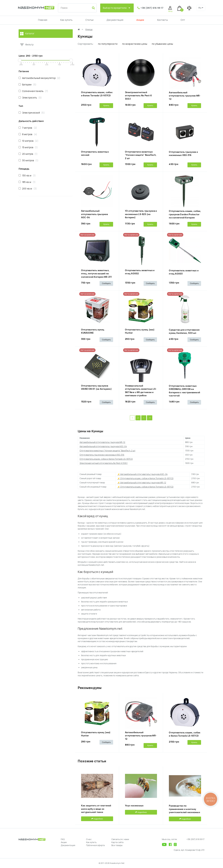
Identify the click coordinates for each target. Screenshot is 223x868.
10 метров (28, 141)
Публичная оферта (95, 845)
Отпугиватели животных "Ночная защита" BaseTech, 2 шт (141, 155)
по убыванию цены (162, 44)
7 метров (28, 128)
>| (150, 418)
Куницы (89, 29)
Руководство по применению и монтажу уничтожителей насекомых (184, 809)
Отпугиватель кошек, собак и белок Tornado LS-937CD (106, 459)
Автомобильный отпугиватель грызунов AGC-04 (94, 214)
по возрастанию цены (135, 44)
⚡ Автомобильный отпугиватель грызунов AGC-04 (143, 474)
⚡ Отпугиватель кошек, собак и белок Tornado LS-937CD (145, 478)
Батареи (28, 84)
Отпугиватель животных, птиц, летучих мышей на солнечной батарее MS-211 (97, 274)
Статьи (89, 20)
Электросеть (30, 98)
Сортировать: (86, 44)
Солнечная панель (33, 91)
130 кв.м (27, 175)
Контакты (162, 20)
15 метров (28, 147)
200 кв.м (28, 188)
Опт (183, 20)
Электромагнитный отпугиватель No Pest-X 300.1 (138, 96)
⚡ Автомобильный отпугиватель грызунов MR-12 (142, 483)
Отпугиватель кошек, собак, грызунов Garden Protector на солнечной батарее (185, 214)
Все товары (117, 845)
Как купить (66, 20)
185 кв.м (27, 182)
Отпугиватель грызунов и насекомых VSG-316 (102, 455)
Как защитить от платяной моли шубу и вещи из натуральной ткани (96, 809)
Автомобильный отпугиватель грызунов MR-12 (185, 96)
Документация (115, 20)
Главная (43, 20)
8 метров (28, 134)
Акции (140, 20)
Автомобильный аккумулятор (40, 78)
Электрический (32, 113)
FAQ (63, 839)
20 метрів (28, 154)
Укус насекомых (134, 806)
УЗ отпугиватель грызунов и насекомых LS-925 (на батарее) (141, 214)
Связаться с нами (120, 839)
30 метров (28, 160)
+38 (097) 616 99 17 (152, 8)
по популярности (108, 44)
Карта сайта (118, 842)
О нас (89, 839)
